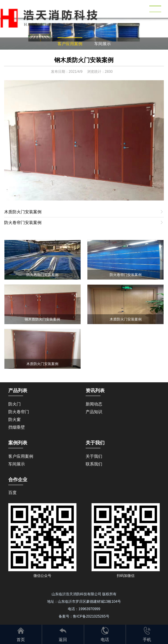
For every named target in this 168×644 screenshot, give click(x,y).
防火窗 (15, 419)
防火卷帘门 (19, 412)
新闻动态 (94, 404)
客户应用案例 (70, 44)
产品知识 (94, 412)
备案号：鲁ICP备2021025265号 (84, 616)
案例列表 (18, 443)
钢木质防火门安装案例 (84, 60)
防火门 (15, 404)
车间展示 (103, 44)
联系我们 (94, 464)
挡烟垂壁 (17, 427)
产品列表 (18, 390)
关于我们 (94, 456)
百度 (12, 493)
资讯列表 (95, 390)
